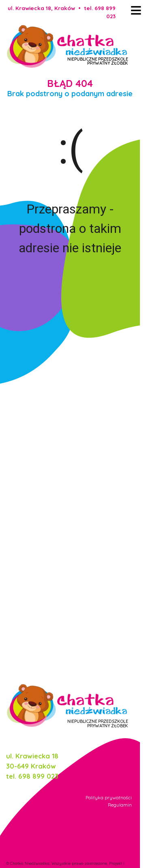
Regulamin (120, 805)
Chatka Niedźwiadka (30, 863)
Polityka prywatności (109, 797)
